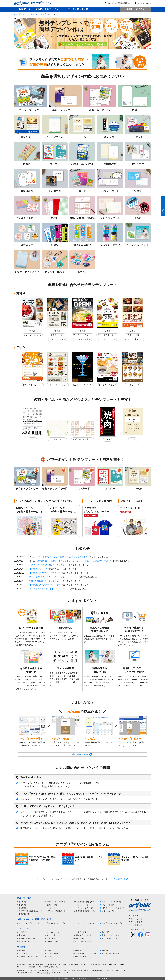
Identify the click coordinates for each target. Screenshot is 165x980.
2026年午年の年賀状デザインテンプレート (48, 589)
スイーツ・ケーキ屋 (32, 335)
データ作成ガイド (54, 935)
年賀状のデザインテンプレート (114, 923)
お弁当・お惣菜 (133, 335)
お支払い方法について (27, 941)
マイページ (136, 916)
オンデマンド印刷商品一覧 (85, 911)
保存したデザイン (135, 9)
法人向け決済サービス (83, 941)
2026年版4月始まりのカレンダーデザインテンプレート (54, 577)
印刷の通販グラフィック (27, 970)
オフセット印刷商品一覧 (56, 911)
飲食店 (32, 331)
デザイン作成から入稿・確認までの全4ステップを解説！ (62, 557)
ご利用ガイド (23, 9)
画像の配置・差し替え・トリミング (53, 561)
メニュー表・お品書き (57, 385)
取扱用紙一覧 (24, 914)
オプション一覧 (108, 911)
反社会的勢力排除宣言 (111, 954)
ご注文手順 (51, 938)
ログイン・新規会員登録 (117, 3)
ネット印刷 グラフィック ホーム (26, 14)
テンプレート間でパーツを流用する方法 (90, 561)
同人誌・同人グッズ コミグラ (113, 908)
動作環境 (106, 932)
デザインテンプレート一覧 (29, 923)
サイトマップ (137, 925)
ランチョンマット (57, 439)
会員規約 (106, 951)
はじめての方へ (53, 932)
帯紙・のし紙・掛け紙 (82, 440)
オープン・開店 (133, 385)
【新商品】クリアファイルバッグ (44, 585)
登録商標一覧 (120, 879)
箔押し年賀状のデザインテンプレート (46, 581)
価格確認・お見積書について (30, 938)
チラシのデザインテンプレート (86, 923)
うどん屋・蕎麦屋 (82, 339)
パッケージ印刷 (108, 905)
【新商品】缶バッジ (38, 569)
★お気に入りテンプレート (49, 9)
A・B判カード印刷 (81, 905)
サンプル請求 (137, 922)
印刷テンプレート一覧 (83, 935)
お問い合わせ (137, 919)
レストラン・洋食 (57, 339)
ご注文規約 (23, 954)
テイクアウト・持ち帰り (107, 336)
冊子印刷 (22, 905)
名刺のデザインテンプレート (58, 923)
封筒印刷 (22, 908)
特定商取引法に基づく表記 (29, 957)
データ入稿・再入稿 (78, 9)
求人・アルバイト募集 (32, 385)
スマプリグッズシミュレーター (31, 911)
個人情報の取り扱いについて (85, 954)
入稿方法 (22, 935)
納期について (79, 938)
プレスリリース (80, 957)
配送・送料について (110, 938)
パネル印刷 (51, 908)
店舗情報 (50, 951)
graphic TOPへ (143, 3)
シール (32, 439)
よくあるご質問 (80, 932)
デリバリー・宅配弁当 (82, 336)
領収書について (53, 941)
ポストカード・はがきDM (84, 902)
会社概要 (22, 951)
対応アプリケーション (111, 935)
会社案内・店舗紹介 (108, 385)
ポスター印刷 (52, 905)
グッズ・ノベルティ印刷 (84, 908)
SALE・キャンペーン (83, 385)
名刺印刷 (22, 902)
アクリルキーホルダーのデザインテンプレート (50, 565)
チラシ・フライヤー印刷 (56, 902)
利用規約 (78, 951)
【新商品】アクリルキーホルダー (44, 573)
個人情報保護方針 (54, 954)
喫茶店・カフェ (57, 335)
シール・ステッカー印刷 (111, 902)
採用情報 (50, 957)
